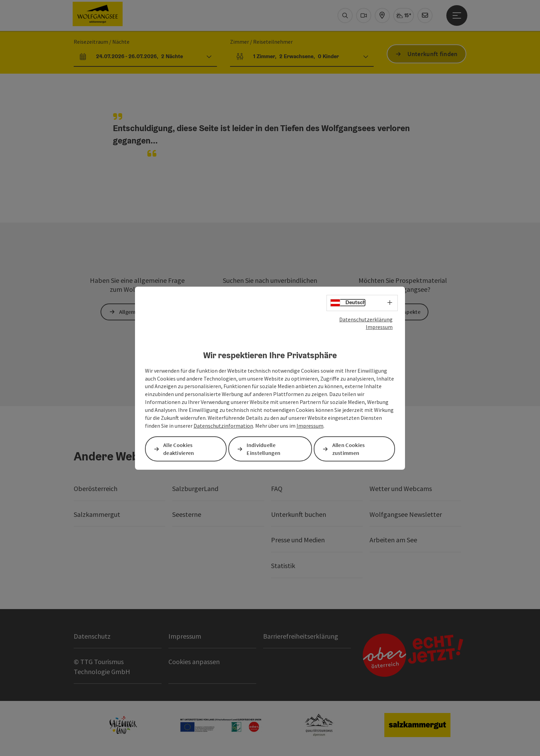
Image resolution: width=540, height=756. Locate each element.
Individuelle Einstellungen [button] (263, 449)
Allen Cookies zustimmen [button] (349, 449)
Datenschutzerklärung (366, 319)
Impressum (379, 327)
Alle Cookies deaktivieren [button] (179, 449)
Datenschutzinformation (223, 426)
